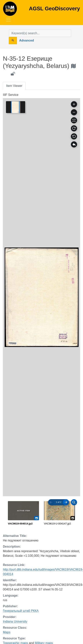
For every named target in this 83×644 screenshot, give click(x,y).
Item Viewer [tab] (14, 86)
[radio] (23, 513)
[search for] (40, 33)
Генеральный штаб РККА (21, 611)
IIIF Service (11, 95)
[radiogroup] (41, 513)
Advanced (27, 40)
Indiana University (15, 622)
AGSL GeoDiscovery (10, 10)
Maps (7, 632)
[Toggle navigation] (8, 20)
